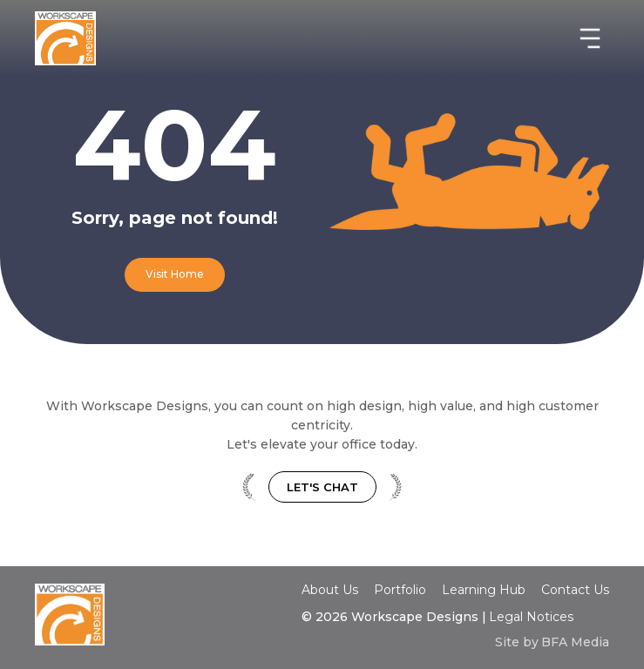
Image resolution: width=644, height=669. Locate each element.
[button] (590, 38)
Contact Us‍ (575, 591)
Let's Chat (322, 487)
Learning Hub (484, 590)
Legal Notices (531, 617)
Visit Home (175, 274)
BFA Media (575, 642)
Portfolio (400, 590)
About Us (330, 590)
